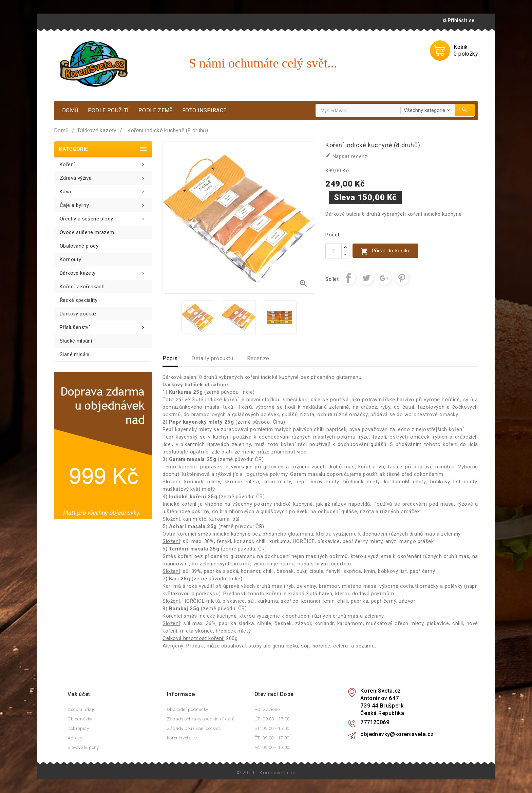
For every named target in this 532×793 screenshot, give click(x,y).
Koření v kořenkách (82, 287)
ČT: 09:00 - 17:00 (272, 738)
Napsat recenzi (347, 156)
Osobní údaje (81, 709)
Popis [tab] (170, 358)
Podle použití (108, 110)
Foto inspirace (204, 110)
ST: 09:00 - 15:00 (272, 728)
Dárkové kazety (103, 271)
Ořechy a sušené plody (103, 217)
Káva (103, 190)
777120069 (375, 722)
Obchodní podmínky (188, 709)
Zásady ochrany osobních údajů (201, 719)
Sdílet (348, 278)
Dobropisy (78, 728)
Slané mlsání (75, 354)
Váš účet (79, 694)
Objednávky (80, 719)
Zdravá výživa (103, 176)
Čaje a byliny (103, 203)
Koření (103, 163)
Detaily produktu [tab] (212, 358)
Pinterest (402, 278)
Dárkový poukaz (78, 314)
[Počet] (334, 251)
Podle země (156, 110)
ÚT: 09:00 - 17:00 (272, 719)
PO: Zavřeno (267, 709)
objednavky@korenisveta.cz (397, 734)
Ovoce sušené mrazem (87, 232)
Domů (70, 110)
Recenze (258, 358)
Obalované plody (79, 246)
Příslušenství (103, 325)
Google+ (384, 278)
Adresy (75, 738)
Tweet (366, 278)
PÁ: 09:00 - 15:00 (272, 747)
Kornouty (70, 259)
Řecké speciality (79, 300)
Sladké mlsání (76, 341)
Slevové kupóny (83, 747)
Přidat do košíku (385, 251)
